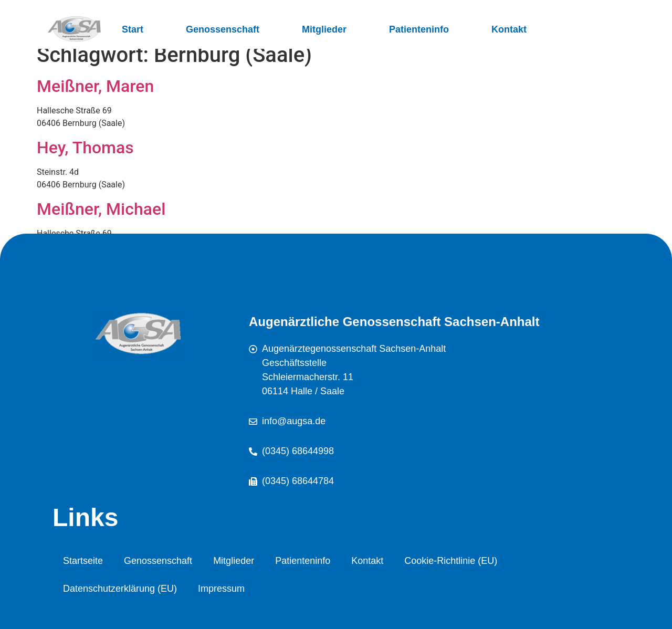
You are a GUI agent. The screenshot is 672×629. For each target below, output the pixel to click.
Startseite (83, 561)
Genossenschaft (223, 29)
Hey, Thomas (85, 148)
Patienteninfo (419, 29)
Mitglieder (324, 29)
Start (133, 29)
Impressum (221, 589)
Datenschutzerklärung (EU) (120, 589)
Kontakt (509, 29)
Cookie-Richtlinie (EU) (451, 561)
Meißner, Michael (101, 209)
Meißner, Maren (95, 86)
